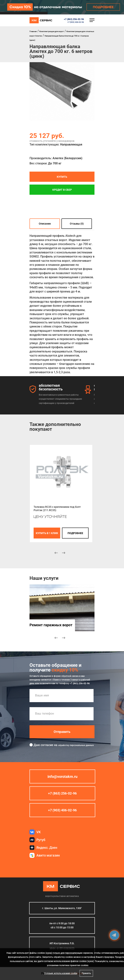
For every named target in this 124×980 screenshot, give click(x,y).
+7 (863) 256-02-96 (74, 19)
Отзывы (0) (77, 224)
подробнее (75, 533)
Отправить (62, 731)
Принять (86, 973)
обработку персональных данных (76, 745)
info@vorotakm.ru (62, 776)
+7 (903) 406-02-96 (76, 22)
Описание (45, 224)
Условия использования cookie (61, 973)
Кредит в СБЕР (62, 190)
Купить (62, 177)
